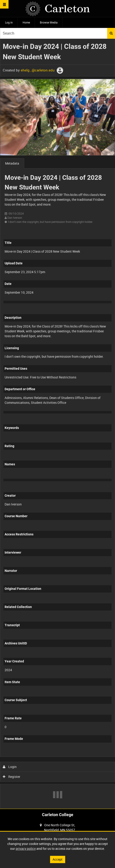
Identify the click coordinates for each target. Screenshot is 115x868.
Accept (57, 859)
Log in (9, 22)
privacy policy (26, 849)
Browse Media (49, 22)
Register (12, 777)
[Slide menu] (4, 4)
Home (26, 22)
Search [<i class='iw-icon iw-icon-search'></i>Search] (111, 33)
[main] (57, 424)
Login (10, 767)
